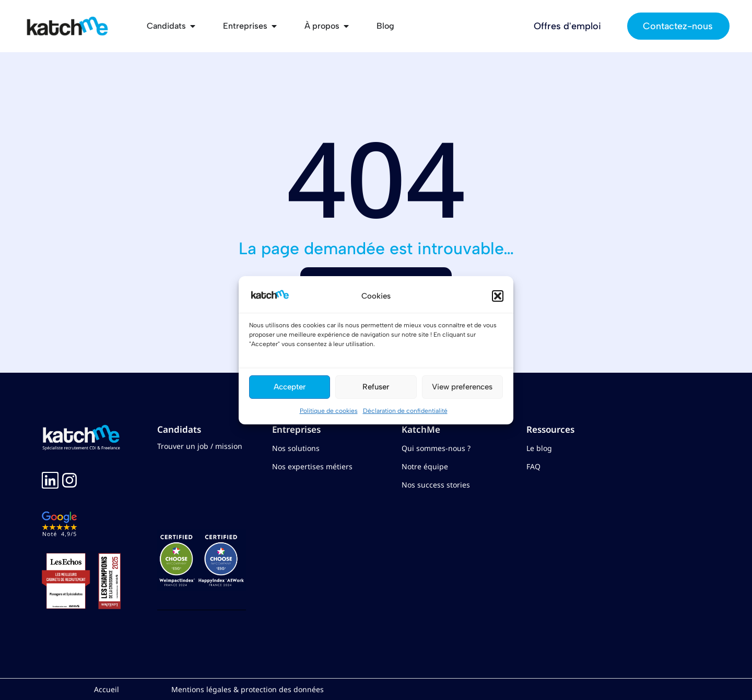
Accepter (290, 387)
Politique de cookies (329, 411)
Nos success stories (436, 485)
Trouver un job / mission (200, 446)
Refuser (376, 387)
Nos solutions (296, 448)
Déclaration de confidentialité (405, 411)
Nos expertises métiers (312, 466)
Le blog (539, 448)
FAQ (533, 466)
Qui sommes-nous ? (436, 448)
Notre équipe (425, 466)
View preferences (462, 387)
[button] (498, 296)
